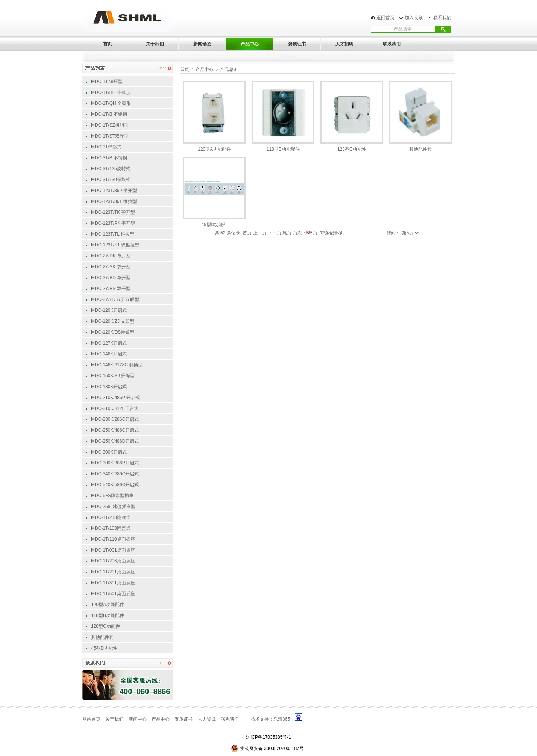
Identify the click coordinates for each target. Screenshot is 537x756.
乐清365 (282, 719)
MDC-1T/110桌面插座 (113, 539)
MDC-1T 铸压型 (107, 82)
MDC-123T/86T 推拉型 (114, 201)
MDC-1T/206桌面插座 (113, 561)
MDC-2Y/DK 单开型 (111, 256)
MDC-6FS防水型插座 (112, 496)
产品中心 (205, 70)
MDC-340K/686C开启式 (115, 474)
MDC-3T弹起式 (106, 147)
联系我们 (442, 18)
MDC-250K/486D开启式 (115, 441)
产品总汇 (229, 70)
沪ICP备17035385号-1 (268, 737)
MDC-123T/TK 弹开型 (113, 212)
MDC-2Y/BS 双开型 (111, 289)
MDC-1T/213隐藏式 (111, 517)
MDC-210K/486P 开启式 (115, 398)
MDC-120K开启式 (109, 310)
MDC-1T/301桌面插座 (113, 583)
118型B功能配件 (108, 615)
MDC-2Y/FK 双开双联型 (115, 299)
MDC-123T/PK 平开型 (113, 223)
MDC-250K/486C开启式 (115, 430)
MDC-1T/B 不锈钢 (109, 114)
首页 (185, 70)
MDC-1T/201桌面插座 (113, 572)
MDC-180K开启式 (109, 387)
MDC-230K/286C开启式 (115, 419)
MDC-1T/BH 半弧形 (111, 92)
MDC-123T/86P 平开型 (114, 191)
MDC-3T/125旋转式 (111, 169)
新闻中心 (138, 719)
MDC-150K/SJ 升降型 (113, 376)
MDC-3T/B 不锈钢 (109, 158)
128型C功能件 (105, 626)
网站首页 (91, 719)
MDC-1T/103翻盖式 (111, 528)
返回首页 (385, 18)
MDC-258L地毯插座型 (113, 507)
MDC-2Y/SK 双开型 (111, 267)
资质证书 (184, 719)
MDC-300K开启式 (109, 452)
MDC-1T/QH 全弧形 (111, 103)
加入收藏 (414, 18)
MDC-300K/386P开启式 (115, 463)
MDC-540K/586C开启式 (115, 485)
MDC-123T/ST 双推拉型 (115, 245)
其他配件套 (102, 637)
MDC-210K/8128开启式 (115, 408)
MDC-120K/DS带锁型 (113, 332)
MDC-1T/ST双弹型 (110, 136)
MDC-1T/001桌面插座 (113, 550)
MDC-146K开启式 (109, 354)
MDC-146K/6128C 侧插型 (117, 365)
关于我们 (114, 719)
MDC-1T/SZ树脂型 (110, 125)
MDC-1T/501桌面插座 (113, 594)
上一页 (260, 233)
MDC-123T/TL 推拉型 (113, 234)
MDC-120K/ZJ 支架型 (113, 321)
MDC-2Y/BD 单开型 (111, 278)
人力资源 (207, 719)
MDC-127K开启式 (109, 343)
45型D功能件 (104, 648)
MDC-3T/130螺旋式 (111, 180)
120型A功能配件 (108, 605)
